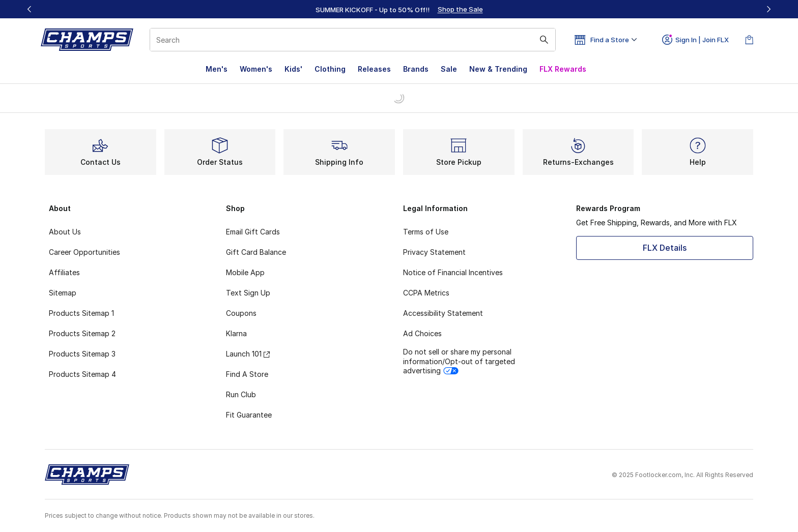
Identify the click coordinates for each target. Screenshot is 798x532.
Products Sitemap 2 (82, 333)
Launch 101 (248, 354)
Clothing (330, 69)
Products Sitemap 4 (82, 374)
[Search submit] (544, 40)
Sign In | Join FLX (695, 40)
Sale (449, 69)
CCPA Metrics (426, 293)
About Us (65, 232)
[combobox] (353, 40)
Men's (217, 69)
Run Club (241, 394)
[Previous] (30, 9)
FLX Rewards (563, 69)
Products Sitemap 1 (81, 313)
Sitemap (63, 293)
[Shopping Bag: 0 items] (749, 40)
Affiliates (64, 272)
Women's (256, 69)
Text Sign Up (248, 293)
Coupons (241, 313)
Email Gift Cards (253, 232)
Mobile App (245, 272)
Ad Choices (422, 333)
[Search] (353, 40)
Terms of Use (426, 232)
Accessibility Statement (443, 313)
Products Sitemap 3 (82, 354)
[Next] (768, 9)
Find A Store (247, 374)
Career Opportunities (84, 252)
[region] (399, 9)
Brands (416, 69)
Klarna (236, 333)
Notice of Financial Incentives (453, 272)
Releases (374, 69)
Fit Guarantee (249, 415)
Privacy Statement (434, 252)
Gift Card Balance (256, 252)
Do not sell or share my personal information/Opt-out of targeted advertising (459, 361)
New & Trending (498, 69)
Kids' (293, 69)
